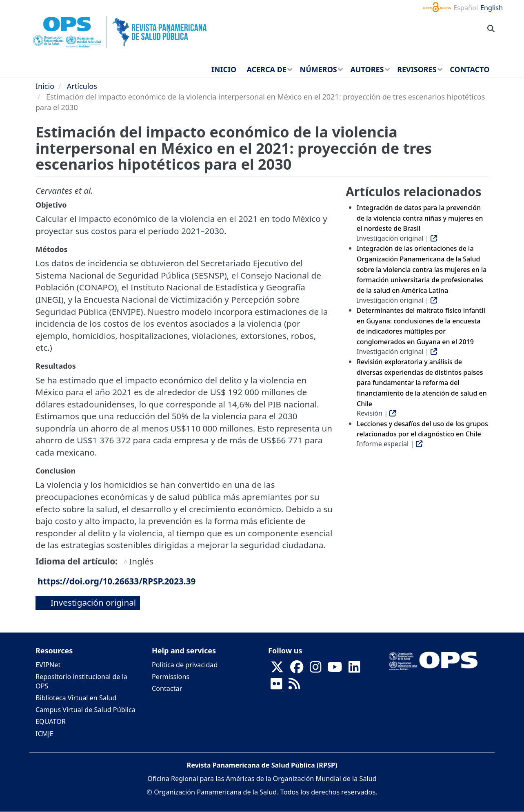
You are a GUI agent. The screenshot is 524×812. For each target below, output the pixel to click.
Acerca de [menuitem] (266, 69)
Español (466, 8)
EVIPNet (48, 665)
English (492, 8)
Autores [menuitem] (367, 69)
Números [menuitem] (319, 69)
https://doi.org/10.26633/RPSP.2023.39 (117, 581)
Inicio (45, 86)
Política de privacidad (185, 665)
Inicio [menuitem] (224, 69)
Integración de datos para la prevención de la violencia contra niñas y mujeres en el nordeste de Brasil (420, 218)
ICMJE (44, 734)
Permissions (171, 677)
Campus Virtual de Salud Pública (85, 710)
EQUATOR (51, 721)
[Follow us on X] (277, 669)
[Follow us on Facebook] (297, 669)
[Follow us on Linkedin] (354, 669)
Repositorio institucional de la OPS (81, 681)
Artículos (82, 86)
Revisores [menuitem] (417, 69)
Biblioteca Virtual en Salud (76, 698)
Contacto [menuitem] (470, 69)
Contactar (167, 688)
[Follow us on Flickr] (276, 686)
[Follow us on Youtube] (335, 669)
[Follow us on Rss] (294, 686)
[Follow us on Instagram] (315, 669)
